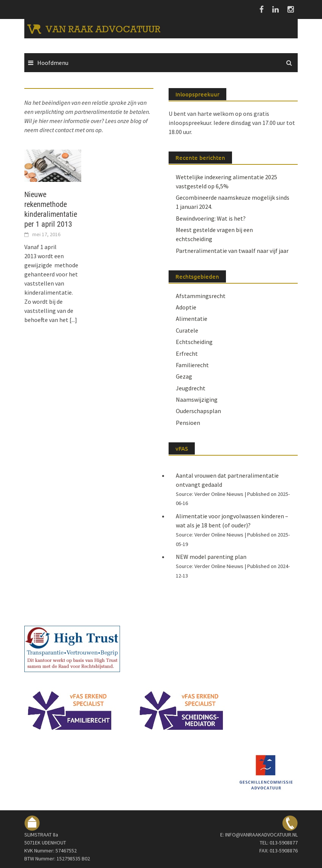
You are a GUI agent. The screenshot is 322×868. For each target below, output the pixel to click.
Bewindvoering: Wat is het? (211, 218)
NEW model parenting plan (211, 557)
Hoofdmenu (53, 63)
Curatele (187, 330)
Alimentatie (192, 319)
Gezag (184, 376)
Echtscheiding (194, 342)
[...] (73, 320)
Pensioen (188, 423)
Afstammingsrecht (201, 296)
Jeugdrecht (191, 388)
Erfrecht (187, 354)
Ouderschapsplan (198, 411)
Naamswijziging (197, 399)
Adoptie (186, 307)
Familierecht (192, 365)
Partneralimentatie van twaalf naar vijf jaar (232, 251)
